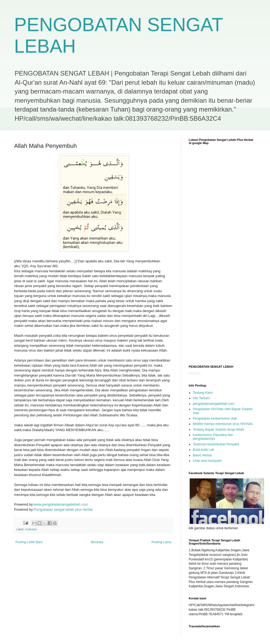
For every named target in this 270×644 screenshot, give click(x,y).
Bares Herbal (202, 455)
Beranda (97, 542)
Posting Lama (161, 542)
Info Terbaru (201, 398)
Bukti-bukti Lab (204, 450)
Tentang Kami (203, 393)
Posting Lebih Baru (29, 542)
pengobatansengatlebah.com (214, 404)
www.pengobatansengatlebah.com (61, 504)
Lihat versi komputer (207, 461)
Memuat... (196, 373)
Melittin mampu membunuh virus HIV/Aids (223, 424)
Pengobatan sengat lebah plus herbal (63, 509)
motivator (31, 529)
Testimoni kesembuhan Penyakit (216, 444)
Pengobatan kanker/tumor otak (215, 418)
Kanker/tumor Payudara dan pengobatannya (213, 437)
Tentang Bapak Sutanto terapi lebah (219, 430)
